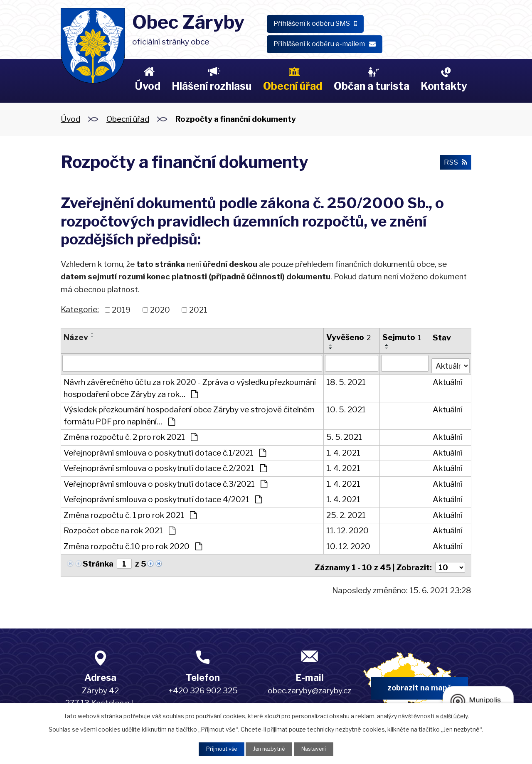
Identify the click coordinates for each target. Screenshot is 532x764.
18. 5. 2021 (346, 381)
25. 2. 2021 (346, 514)
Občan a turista (372, 86)
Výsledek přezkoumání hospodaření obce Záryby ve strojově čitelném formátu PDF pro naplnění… (189, 414)
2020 (160, 310)
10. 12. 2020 (348, 545)
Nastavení (319, 748)
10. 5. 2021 (346, 408)
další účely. (454, 714)
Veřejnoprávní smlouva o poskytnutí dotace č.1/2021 (165, 451)
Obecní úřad (293, 86)
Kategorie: (80, 309)
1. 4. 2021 (343, 451)
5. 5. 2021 (344, 435)
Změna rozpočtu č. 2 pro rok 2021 (131, 435)
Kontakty (444, 86)
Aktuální (447, 381)
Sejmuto (402, 337)
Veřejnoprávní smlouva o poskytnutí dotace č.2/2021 (165, 467)
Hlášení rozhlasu (212, 86)
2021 (198, 310)
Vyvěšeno (349, 337)
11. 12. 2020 (347, 529)
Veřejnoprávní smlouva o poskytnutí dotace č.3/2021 (165, 482)
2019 (121, 310)
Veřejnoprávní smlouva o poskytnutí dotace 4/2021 (163, 498)
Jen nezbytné (269, 748)
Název (76, 337)
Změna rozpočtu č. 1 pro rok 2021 (130, 514)
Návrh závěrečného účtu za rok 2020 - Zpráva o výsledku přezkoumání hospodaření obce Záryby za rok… (190, 387)
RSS (454, 164)
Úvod (148, 86)
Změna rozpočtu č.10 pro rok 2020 (133, 545)
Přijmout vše (217, 748)
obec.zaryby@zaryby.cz (309, 686)
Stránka (98, 562)
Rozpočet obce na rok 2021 (119, 529)
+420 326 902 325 (203, 686)
